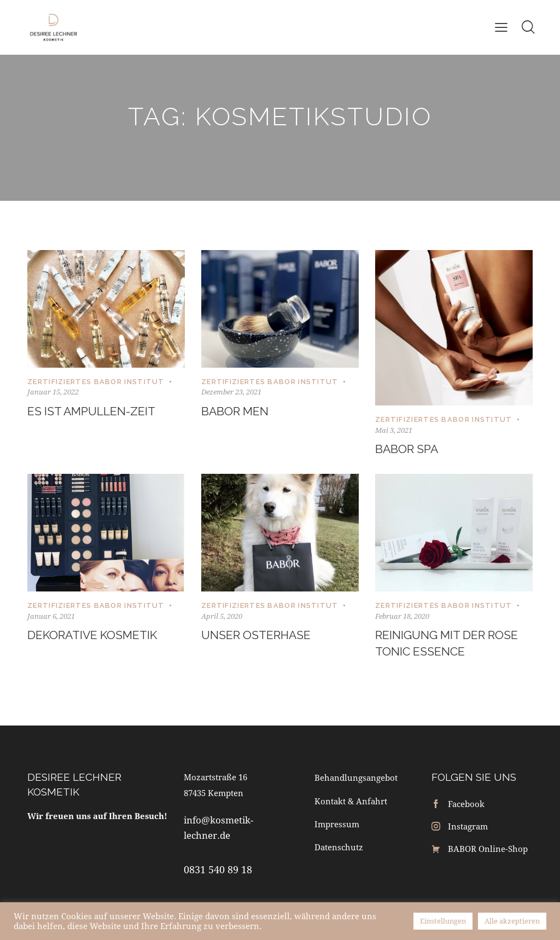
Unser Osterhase (258, 636)
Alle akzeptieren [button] (512, 921)
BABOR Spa (408, 449)
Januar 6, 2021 (51, 617)
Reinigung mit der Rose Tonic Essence (450, 644)
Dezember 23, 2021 (231, 392)
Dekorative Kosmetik (95, 636)
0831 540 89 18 (218, 872)
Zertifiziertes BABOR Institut (96, 382)
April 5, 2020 (222, 617)
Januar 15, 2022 (53, 392)
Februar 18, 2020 (402, 617)
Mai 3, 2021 (394, 430)
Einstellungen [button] (443, 921)
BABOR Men (236, 411)
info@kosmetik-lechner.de (218, 829)
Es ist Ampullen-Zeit (94, 411)
